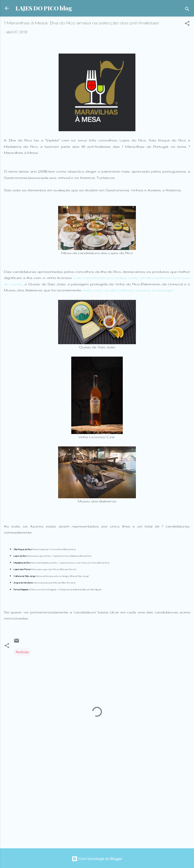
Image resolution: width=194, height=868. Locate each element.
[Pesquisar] (187, 10)
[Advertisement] (97, 806)
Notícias (22, 652)
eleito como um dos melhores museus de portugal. (128, 290)
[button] (187, 24)
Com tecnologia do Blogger (97, 859)
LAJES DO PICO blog (44, 8)
